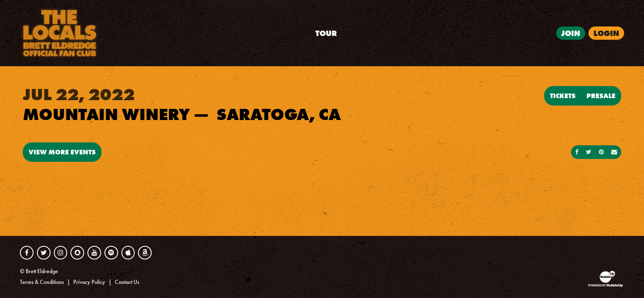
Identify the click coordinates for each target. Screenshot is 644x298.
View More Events (62, 152)
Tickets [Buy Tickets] (563, 96)
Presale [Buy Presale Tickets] (601, 96)
